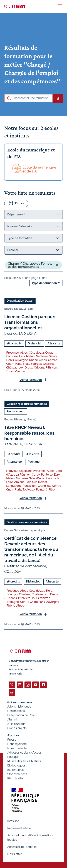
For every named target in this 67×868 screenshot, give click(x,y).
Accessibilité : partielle (22, 847)
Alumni (12, 720)
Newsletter (15, 854)
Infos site (13, 821)
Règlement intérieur (20, 828)
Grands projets (17, 728)
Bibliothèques (16, 765)
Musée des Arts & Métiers (24, 761)
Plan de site (15, 778)
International (16, 770)
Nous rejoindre (17, 744)
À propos (13, 735)
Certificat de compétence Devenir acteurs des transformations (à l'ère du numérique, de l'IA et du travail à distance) (31, 549)
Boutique (13, 757)
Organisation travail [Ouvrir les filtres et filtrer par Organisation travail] (20, 301)
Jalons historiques (19, 707)
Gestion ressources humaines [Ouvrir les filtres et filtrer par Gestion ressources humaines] (27, 404)
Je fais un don (16, 724)
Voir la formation (31, 380)
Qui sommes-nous (20, 702)
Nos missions (16, 711)
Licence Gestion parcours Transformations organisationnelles (30, 322)
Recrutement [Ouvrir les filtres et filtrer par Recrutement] (16, 411)
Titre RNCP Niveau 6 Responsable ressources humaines (29, 433)
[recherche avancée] (32, 98)
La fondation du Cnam (22, 715)
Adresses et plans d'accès (24, 753)
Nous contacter (18, 748)
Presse (12, 740)
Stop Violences (17, 774)
